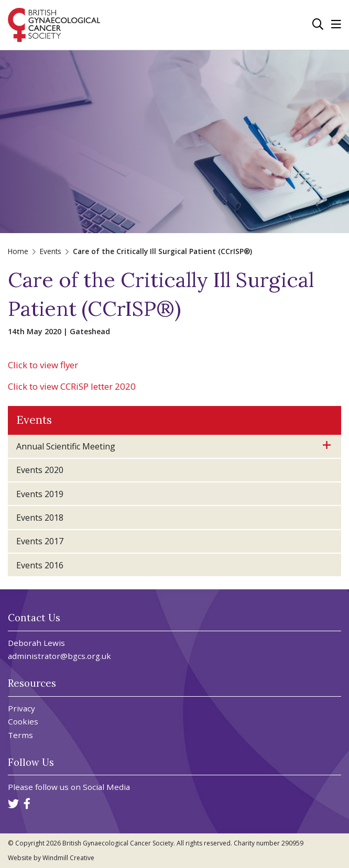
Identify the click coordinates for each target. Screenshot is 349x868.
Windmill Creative (68, 858)
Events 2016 (40, 565)
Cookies (23, 722)
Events (51, 251)
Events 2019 (40, 494)
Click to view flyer (43, 365)
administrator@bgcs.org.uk (59, 656)
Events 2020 (40, 470)
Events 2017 (40, 541)
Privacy (21, 708)
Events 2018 (40, 518)
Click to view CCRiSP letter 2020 (72, 386)
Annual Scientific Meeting (66, 446)
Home (18, 251)
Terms (20, 735)
